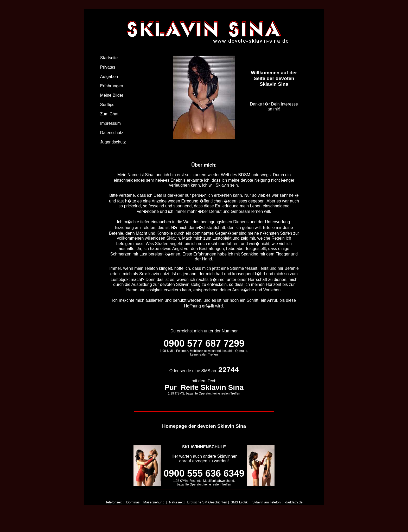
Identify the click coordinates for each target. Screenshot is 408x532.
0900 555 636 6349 (204, 473)
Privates (108, 67)
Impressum (110, 123)
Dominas (133, 502)
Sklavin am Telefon (267, 502)
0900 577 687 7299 (204, 343)
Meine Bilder (112, 95)
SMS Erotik (239, 502)
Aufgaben (109, 77)
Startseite (109, 58)
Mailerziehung (154, 502)
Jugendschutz (113, 142)
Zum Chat (109, 114)
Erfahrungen (112, 86)
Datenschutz (112, 133)
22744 (228, 370)
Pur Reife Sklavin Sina (204, 387)
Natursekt (176, 502)
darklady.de (294, 502)
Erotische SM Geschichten (207, 502)
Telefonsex (113, 502)
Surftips (107, 105)
